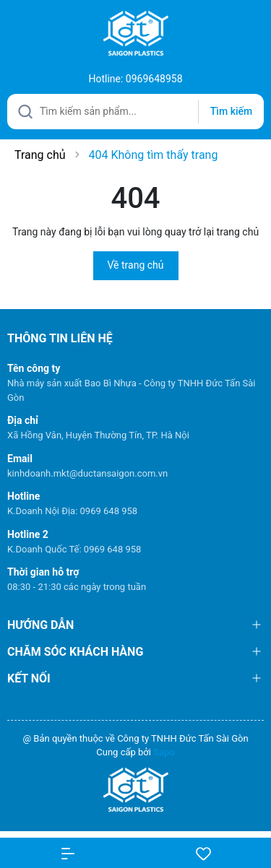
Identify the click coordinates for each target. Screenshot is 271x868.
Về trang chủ (136, 265)
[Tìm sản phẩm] (135, 112)
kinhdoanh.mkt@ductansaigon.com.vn (87, 473)
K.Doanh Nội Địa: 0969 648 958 (72, 511)
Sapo (164, 752)
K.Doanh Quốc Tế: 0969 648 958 (74, 549)
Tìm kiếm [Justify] (231, 111)
